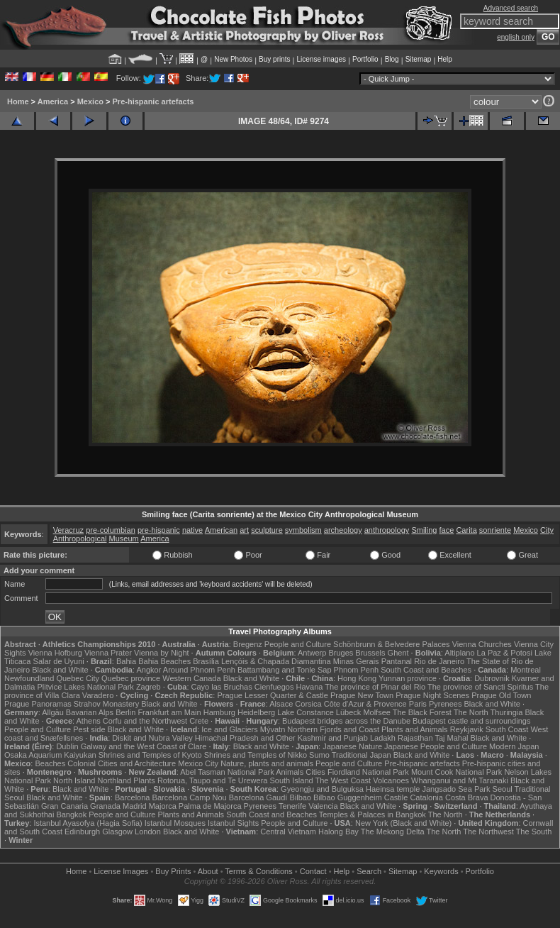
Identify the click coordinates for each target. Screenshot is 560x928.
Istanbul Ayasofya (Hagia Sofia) (88, 823)
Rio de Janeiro (439, 661)
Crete (199, 721)
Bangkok (71, 814)
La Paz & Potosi (505, 653)
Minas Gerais (356, 661)
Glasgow (117, 832)
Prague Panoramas (38, 704)
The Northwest (488, 832)
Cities (315, 772)
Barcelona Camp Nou (190, 797)
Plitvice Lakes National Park (85, 687)
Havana (310, 687)
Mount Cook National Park (457, 772)
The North (471, 712)
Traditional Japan (362, 755)
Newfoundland (29, 678)
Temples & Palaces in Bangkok (373, 814)
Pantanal (397, 661)
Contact (313, 871)
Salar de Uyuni (59, 661)
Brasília (206, 661)
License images (321, 59)
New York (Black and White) (403, 823)
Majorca (163, 806)
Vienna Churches (482, 644)
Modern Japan (514, 746)
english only (516, 37)
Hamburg (219, 712)
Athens (89, 721)
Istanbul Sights (233, 823)
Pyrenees (445, 704)
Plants (144, 780)
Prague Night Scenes (432, 695)
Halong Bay (338, 832)
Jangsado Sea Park (456, 789)
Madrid (135, 806)
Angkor (149, 670)
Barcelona (133, 797)
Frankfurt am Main (169, 712)
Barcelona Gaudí (258, 797)
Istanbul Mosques (175, 823)
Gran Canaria (65, 806)
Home (18, 101)
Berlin (125, 712)
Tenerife (292, 806)
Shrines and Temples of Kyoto (150, 755)
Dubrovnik (492, 678)
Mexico (90, 101)
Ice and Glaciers (229, 729)
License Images (121, 871)
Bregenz (248, 644)
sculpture (267, 530)
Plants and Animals (415, 729)
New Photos (233, 59)
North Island (74, 780)
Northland (114, 780)
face (447, 530)
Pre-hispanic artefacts (153, 101)
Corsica (308, 704)
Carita (466, 530)
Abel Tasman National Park (227, 772)
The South (534, 832)
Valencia (323, 806)
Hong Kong (357, 678)
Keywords (441, 871)
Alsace (281, 704)
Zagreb (149, 687)
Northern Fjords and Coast (333, 729)
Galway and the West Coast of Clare (144, 746)
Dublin (67, 746)
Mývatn (273, 729)
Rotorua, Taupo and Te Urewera (213, 780)
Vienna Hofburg (55, 653)
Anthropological (80, 538)
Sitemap (419, 59)
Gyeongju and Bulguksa (322, 789)
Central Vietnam (288, 832)
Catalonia (426, 797)
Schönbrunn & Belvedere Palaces (392, 644)
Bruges (341, 653)
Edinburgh (82, 832)
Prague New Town (362, 695)
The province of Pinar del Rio (375, 687)
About (208, 871)
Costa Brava (467, 797)
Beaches (50, 763)
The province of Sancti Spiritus (480, 687)
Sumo (319, 755)
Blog (392, 59)
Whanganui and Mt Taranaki (460, 780)
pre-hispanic (159, 530)
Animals (290, 772)
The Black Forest (422, 712)
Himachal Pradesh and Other (245, 738)
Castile (396, 797)
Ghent (398, 653)
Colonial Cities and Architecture (122, 763)
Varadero (98, 695)
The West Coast (343, 780)
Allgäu (53, 712)
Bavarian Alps (90, 712)
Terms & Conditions (258, 871)
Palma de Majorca (210, 806)
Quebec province (131, 678)
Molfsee (377, 712)
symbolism (303, 530)
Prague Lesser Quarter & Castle (273, 695)
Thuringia (507, 712)
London (148, 832)
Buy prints (274, 59)
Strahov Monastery (106, 704)
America (53, 101)
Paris (418, 704)
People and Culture (298, 644)
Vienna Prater (108, 653)
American (221, 530)
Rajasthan (415, 738)
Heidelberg (256, 712)
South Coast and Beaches (426, 670)
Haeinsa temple (393, 789)
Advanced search (511, 8)
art (244, 530)
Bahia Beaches (164, 661)
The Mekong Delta (393, 832)
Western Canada (191, 678)
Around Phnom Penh (199, 670)
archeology (343, 530)
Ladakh (383, 738)
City (547, 530)
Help (445, 59)
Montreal (526, 670)
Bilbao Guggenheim (348, 797)
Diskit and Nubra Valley (152, 738)
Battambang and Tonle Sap (285, 670)
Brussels (370, 653)
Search (369, 871)
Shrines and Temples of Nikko (256, 755)
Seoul (503, 789)
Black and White (60, 670)
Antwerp (312, 653)
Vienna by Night (161, 653)
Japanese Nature (352, 746)
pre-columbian (111, 530)
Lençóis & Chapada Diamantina (276, 661)
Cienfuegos (274, 687)
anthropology (387, 530)
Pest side (89, 729)
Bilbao (300, 797)
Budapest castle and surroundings (471, 721)
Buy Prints (173, 871)
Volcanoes (391, 780)
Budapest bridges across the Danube (346, 721)
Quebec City (78, 678)
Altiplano (459, 653)
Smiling (424, 530)
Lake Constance (306, 712)
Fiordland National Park (368, 772)
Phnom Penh (357, 670)
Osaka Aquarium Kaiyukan (50, 755)
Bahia (126, 661)
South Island (291, 780)
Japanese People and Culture (436, 746)
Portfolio (365, 59)
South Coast (507, 729)
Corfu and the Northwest (145, 721)
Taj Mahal (451, 738)
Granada (105, 806)
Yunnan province (408, 678)
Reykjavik (467, 729)
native (192, 530)
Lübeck (348, 712)
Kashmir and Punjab (333, 738)
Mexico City (198, 763)
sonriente (495, 530)
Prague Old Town (501, 695)
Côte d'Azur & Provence (365, 704)
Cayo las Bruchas (222, 687)
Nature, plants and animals (267, 763)
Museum (124, 538)
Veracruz (68, 530)
